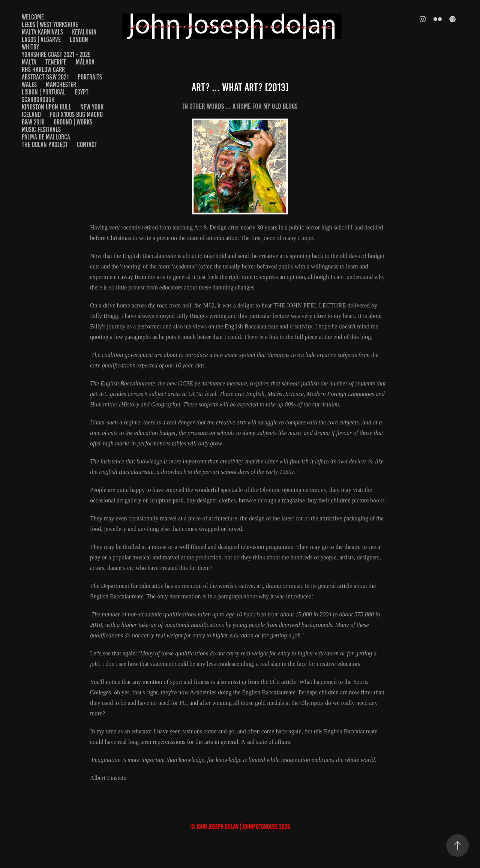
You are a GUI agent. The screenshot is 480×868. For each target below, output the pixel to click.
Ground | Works (73, 122)
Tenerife (56, 62)
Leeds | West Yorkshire (50, 25)
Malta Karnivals (42, 32)
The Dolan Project (45, 145)
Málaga (85, 62)
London (79, 40)
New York (92, 107)
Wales (29, 85)
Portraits (90, 77)
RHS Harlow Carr (43, 70)
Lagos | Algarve (41, 40)
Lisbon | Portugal (44, 92)
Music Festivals (41, 130)
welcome (33, 17)
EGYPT (82, 92)
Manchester (61, 85)
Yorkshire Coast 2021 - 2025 (56, 55)
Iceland (31, 115)
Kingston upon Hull (46, 107)
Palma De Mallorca (46, 137)
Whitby (30, 47)
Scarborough (38, 100)
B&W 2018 (33, 122)
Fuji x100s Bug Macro (76, 115)
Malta (29, 62)
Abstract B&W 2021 (45, 77)
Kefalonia (84, 32)
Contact (87, 145)
